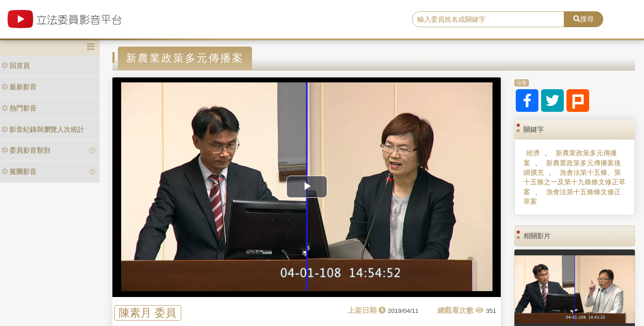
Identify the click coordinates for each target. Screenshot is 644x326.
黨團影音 (19, 171)
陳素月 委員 (148, 313)
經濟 (533, 153)
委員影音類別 (26, 150)
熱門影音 (19, 108)
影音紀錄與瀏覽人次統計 (43, 129)
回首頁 (16, 65)
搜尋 (583, 19)
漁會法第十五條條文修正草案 (572, 197)
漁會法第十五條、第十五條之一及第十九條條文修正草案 (574, 182)
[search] (488, 19)
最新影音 (19, 87)
